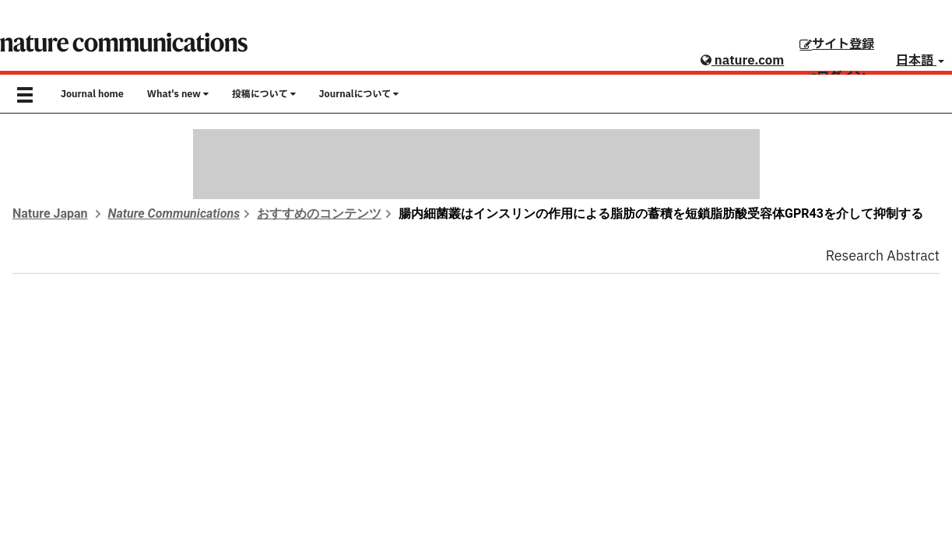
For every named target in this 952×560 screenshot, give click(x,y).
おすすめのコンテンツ (319, 213)
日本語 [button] (920, 61)
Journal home (92, 94)
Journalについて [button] (359, 94)
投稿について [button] (264, 94)
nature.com (742, 61)
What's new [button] (178, 94)
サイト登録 (837, 44)
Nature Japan (50, 213)
